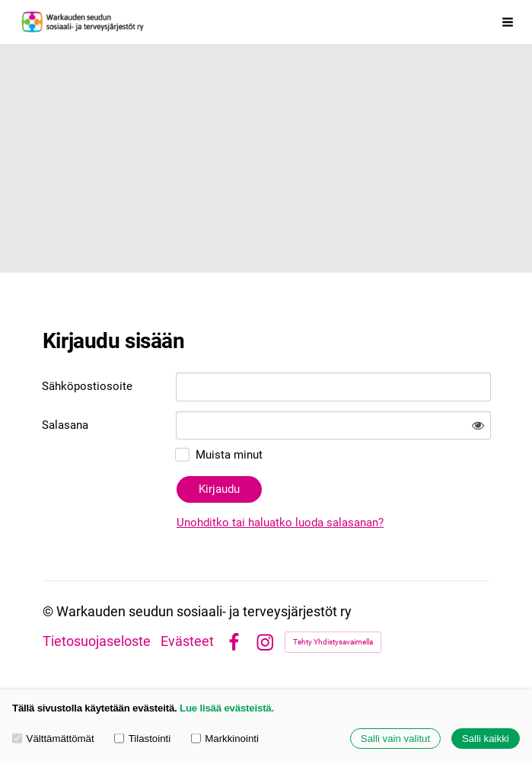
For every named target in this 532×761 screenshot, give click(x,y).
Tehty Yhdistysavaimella (333, 642)
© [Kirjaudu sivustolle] (49, 612)
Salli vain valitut (395, 739)
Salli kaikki (486, 739)
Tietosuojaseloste (97, 642)
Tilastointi (142, 739)
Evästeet (187, 642)
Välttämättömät (53, 739)
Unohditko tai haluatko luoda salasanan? (280, 523)
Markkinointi (225, 739)
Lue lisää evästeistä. (227, 708)
